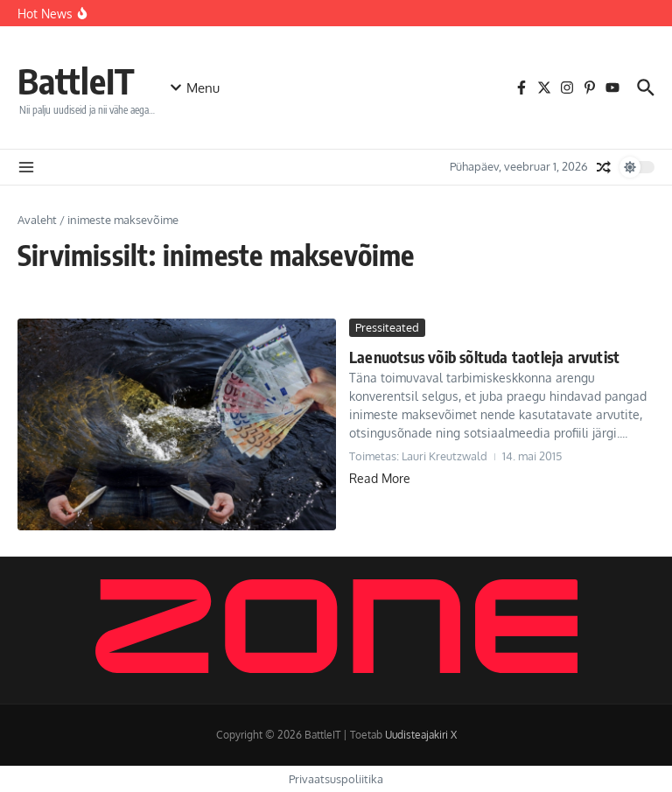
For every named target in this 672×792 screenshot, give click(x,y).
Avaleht (37, 220)
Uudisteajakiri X (421, 735)
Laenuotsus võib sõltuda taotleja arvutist (484, 357)
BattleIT (76, 81)
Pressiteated (387, 327)
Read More (380, 478)
